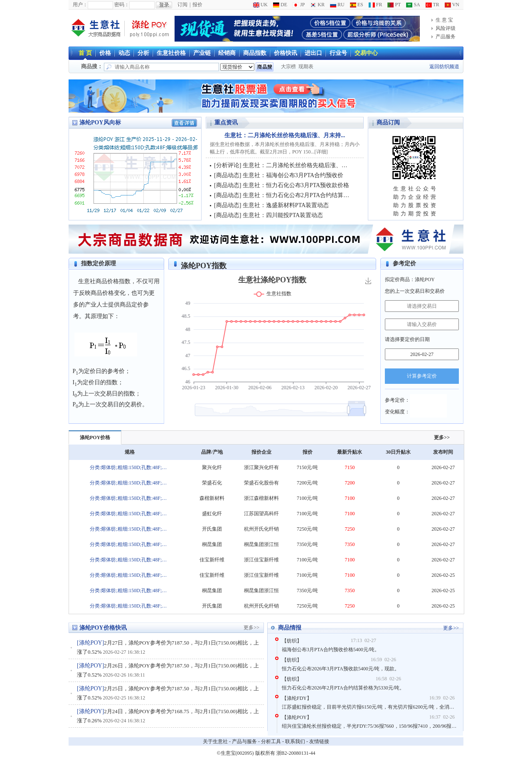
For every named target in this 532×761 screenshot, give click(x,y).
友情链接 (319, 741)
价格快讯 (286, 53)
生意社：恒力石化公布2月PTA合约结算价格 (299, 195)
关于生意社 (215, 741)
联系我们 (295, 741)
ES (357, 5)
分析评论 (228, 165)
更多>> (442, 437)
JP (299, 5)
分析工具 (271, 741)
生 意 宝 (444, 20)
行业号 (338, 53)
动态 (124, 53)
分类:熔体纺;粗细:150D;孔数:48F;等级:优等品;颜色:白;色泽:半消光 (130, 467)
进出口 (313, 53)
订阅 (182, 5)
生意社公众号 (416, 189)
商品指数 (255, 53)
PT (394, 5)
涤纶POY (91, 643)
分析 (143, 53)
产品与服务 (244, 741)
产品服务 (446, 37)
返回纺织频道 (444, 67)
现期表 (306, 67)
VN (452, 5)
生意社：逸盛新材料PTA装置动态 (286, 205)
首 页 (85, 53)
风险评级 (446, 28)
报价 (197, 5)
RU (337, 5)
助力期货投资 (416, 214)
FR (376, 5)
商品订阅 (388, 122)
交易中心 (366, 53)
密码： (122, 5)
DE (280, 5)
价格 (105, 53)
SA (413, 5)
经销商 (227, 53)
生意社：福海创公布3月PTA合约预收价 (293, 175)
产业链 (202, 53)
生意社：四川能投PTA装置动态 (283, 215)
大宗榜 (288, 67)
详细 (321, 152)
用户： (80, 5)
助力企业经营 (416, 197)
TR (432, 5)
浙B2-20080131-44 (296, 753)
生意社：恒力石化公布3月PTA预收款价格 (296, 185)
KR (317, 5)
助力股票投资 (416, 205)
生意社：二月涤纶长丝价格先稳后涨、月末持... (285, 135)
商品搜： (92, 66)
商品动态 (228, 175)
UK (260, 5)
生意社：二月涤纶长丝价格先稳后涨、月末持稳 (304, 165)
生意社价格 (171, 53)
